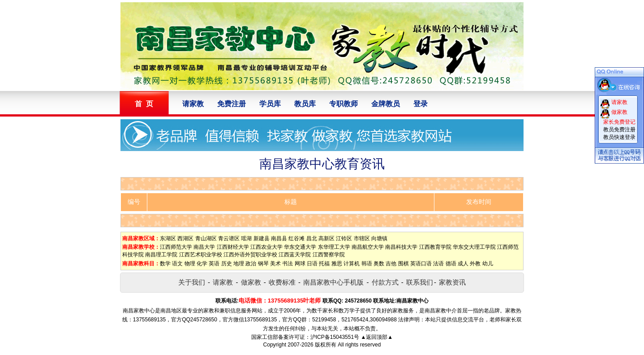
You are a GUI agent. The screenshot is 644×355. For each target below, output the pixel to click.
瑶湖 (246, 238)
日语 (312, 264)
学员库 (270, 104)
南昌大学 (204, 247)
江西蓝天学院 (295, 255)
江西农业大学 (266, 247)
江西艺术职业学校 (201, 255)
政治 (251, 264)
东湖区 (168, 238)
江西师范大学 (176, 247)
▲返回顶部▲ (377, 337)
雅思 (337, 264)
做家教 (251, 282)
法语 (438, 264)
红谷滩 (296, 238)
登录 (421, 104)
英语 (214, 264)
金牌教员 (386, 104)
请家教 (193, 104)
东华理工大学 (334, 247)
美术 (275, 264)
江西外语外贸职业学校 (250, 255)
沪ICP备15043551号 (335, 337)
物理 (190, 264)
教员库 (305, 104)
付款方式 (385, 282)
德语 (451, 264)
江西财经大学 (233, 247)
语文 (177, 264)
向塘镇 (379, 238)
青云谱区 (229, 238)
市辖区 (362, 238)
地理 (239, 264)
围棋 (404, 264)
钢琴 (263, 264)
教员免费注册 (619, 130)
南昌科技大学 (401, 247)
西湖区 (185, 238)
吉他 (391, 264)
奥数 (379, 264)
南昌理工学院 (161, 255)
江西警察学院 (329, 255)
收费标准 (282, 282)
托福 (324, 264)
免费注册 (232, 104)
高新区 (326, 238)
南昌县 (279, 238)
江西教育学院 (435, 247)
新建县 (262, 238)
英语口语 (421, 264)
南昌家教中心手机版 (333, 282)
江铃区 (344, 238)
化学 (202, 264)
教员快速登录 (619, 137)
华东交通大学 (300, 247)
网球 (300, 264)
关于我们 (192, 282)
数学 (165, 264)
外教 (475, 264)
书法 (288, 264)
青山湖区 (206, 238)
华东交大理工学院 (474, 247)
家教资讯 (452, 282)
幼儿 (488, 264)
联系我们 (420, 282)
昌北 (312, 238)
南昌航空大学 (368, 247)
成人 (463, 264)
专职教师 (343, 104)
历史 (227, 264)
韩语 (367, 264)
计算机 (352, 264)
